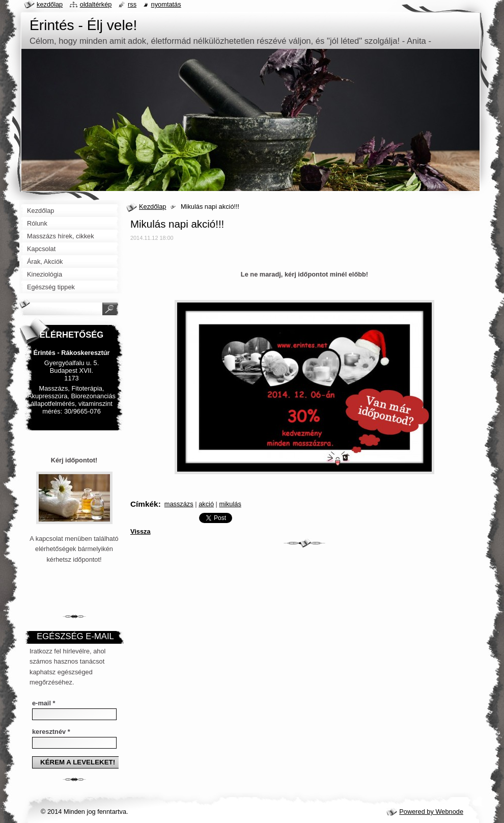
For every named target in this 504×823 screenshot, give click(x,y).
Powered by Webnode (431, 812)
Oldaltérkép (96, 4)
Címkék (144, 504)
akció (206, 504)
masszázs (179, 504)
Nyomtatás (166, 4)
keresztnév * (51, 732)
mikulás (230, 504)
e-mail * (44, 703)
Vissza (141, 531)
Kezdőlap (152, 207)
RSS (132, 4)
